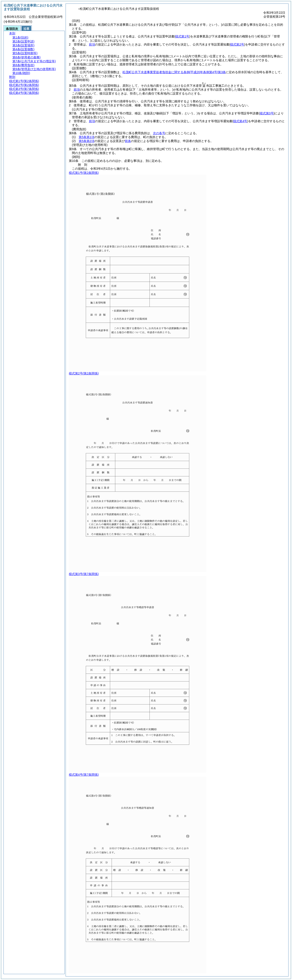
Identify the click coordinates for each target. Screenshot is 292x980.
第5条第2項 (87, 141)
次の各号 (159, 133)
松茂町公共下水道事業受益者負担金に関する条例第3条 (174, 72)
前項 (92, 44)
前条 (128, 141)
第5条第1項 (87, 137)
